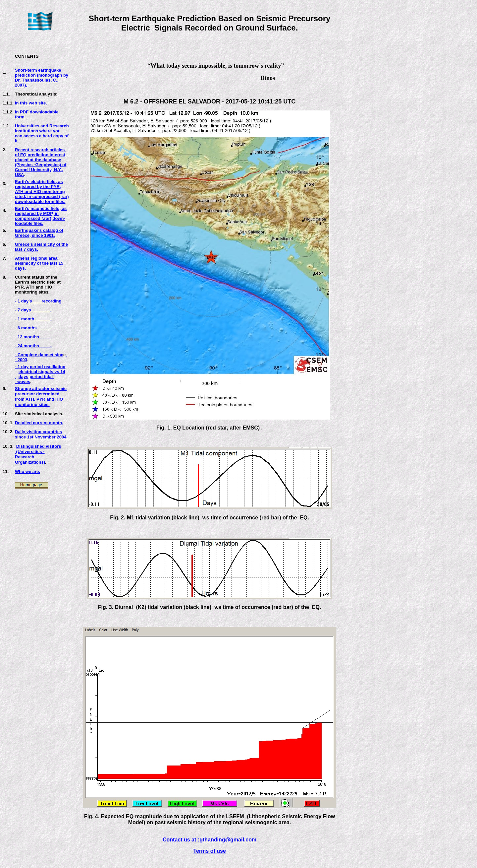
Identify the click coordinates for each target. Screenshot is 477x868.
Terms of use (209, 851)
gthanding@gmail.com (228, 840)
